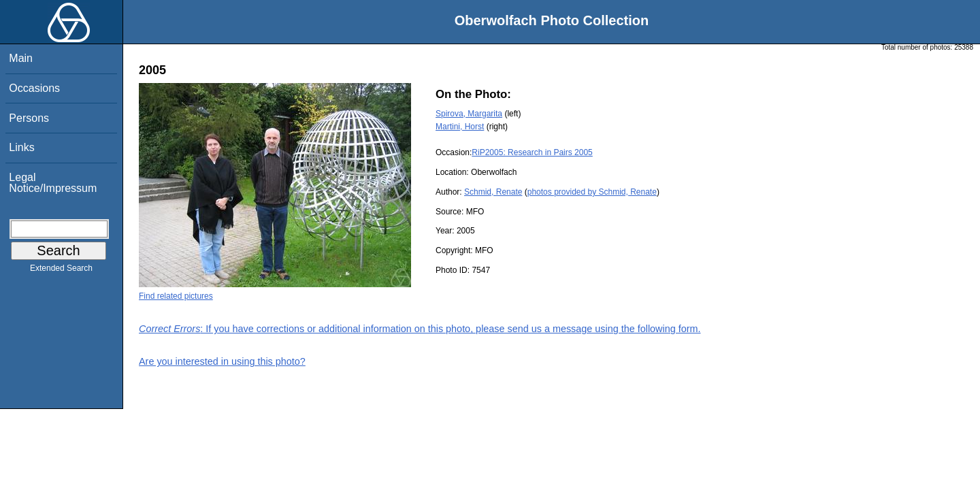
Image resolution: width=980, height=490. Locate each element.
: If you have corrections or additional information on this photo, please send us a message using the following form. (420, 329)
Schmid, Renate (493, 192)
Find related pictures (176, 296)
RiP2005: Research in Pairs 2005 (532, 152)
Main (21, 58)
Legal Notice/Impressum (53, 183)
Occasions (34, 88)
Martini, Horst (460, 127)
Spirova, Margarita (469, 114)
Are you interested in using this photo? (222, 361)
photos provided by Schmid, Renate (592, 192)
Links (21, 147)
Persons (29, 118)
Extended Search (61, 271)
